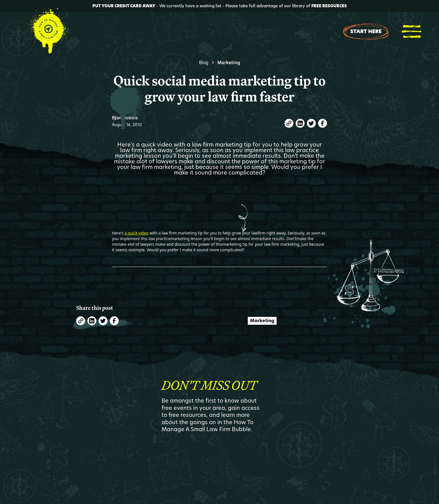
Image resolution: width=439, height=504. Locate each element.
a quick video (137, 233)
